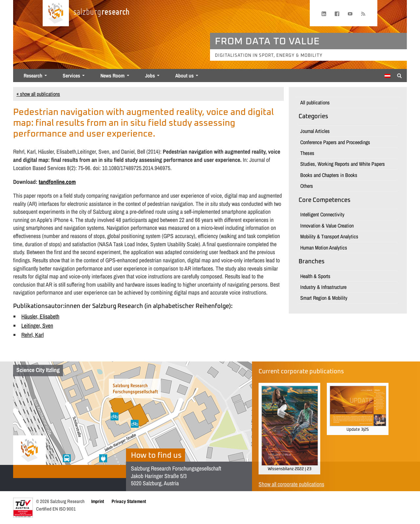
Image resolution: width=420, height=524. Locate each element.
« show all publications (38, 94)
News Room (113, 76)
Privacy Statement (129, 501)
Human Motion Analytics (324, 248)
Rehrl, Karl (32, 335)
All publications (315, 102)
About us (184, 76)
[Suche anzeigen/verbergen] (399, 75)
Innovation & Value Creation (327, 226)
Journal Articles (315, 131)
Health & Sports (315, 276)
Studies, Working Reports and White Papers (343, 164)
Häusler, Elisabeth (40, 316)
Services (71, 76)
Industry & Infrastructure (323, 287)
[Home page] (56, 13)
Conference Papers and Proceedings (335, 142)
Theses (307, 153)
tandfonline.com (57, 182)
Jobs (150, 76)
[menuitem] (388, 76)
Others (307, 186)
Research (33, 76)
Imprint (98, 501)
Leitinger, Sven (37, 326)
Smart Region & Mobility (324, 298)
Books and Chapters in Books (329, 175)
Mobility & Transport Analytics (329, 236)
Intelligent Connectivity (322, 214)
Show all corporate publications (291, 484)
